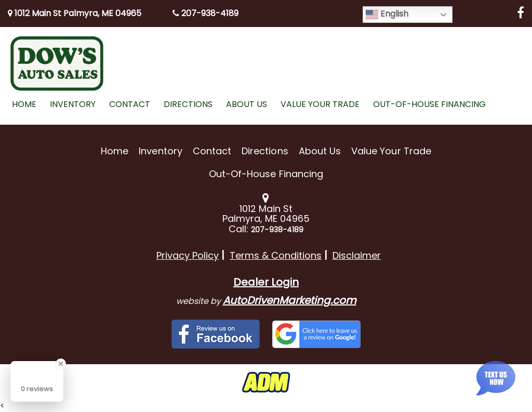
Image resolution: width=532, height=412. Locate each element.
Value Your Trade (391, 151)
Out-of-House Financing (266, 174)
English (387, 14)
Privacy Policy (188, 255)
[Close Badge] (61, 364)
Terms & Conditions (276, 255)
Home (115, 151)
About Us (320, 151)
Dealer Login (266, 282)
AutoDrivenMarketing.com (290, 300)
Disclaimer (357, 255)
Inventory (160, 151)
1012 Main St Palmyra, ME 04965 (75, 13)
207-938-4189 (205, 13)
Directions (265, 151)
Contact (212, 151)
